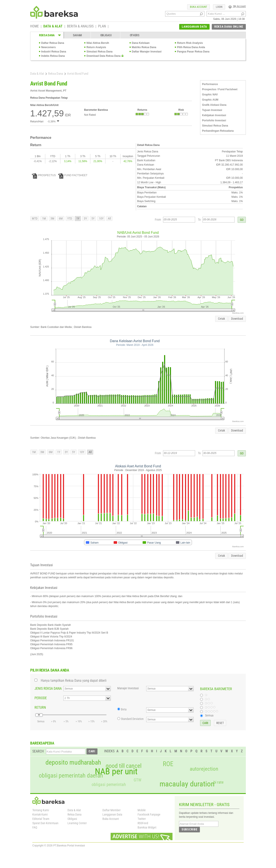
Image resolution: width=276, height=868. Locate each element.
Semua (209, 715)
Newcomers (48, 47)
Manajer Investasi (128, 688)
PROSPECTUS (44, 175)
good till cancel (124, 766)
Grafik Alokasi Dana (214, 105)
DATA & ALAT (53, 27)
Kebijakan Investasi (214, 115)
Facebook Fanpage (149, 814)
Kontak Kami (40, 814)
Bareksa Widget (147, 827)
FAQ (35, 827)
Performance (210, 84)
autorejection (204, 769)
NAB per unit (116, 772)
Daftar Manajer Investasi (147, 52)
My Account (237, 6)
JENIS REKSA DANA (48, 689)
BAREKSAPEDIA (42, 743)
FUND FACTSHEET (73, 175)
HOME (34, 27)
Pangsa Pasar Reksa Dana (193, 52)
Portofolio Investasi (214, 120)
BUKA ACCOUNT (198, 7)
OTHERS (135, 35)
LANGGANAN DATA (194, 27)
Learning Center (77, 823)
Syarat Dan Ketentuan (45, 823)
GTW (137, 780)
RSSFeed (143, 823)
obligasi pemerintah (109, 784)
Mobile (142, 810)
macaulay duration (187, 784)
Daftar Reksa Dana (53, 43)
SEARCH (38, 751)
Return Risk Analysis (190, 43)
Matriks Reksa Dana (144, 47)
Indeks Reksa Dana (53, 56)
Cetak (221, 319)
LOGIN (219, 7)
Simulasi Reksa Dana (100, 52)
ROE (168, 764)
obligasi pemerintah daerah (71, 776)
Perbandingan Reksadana (218, 131)
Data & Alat (37, 74)
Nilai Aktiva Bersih (98, 43)
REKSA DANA (47, 35)
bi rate (219, 782)
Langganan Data (112, 814)
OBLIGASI (106, 35)
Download (237, 319)
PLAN (102, 27)
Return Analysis (96, 47)
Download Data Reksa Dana (103, 56)
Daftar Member (111, 810)
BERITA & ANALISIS (80, 27)
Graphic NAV (210, 95)
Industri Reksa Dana (54, 52)
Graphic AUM (210, 100)
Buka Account (111, 819)
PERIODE (41, 698)
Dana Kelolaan (141, 43)
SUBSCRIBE (189, 829)
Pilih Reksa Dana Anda (191, 47)
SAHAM (78, 35)
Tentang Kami (41, 810)
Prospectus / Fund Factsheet (220, 89)
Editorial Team (41, 819)
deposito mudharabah (73, 762)
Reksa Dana (56, 74)
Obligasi (72, 819)
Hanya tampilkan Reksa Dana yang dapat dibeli (74, 681)
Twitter (142, 819)
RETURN (40, 708)
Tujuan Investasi (212, 110)
